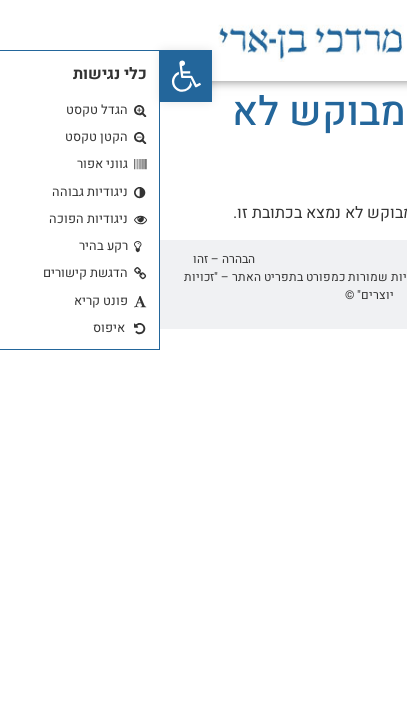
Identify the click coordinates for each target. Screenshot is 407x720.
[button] (26, 76)
